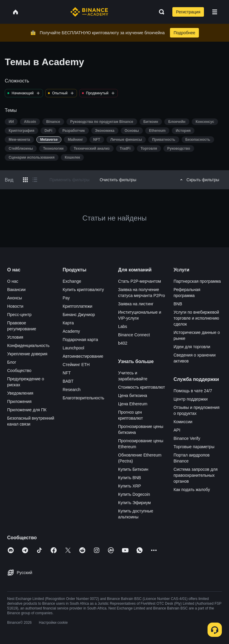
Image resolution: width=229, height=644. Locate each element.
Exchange (72, 281)
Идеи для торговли (192, 347)
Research (72, 390)
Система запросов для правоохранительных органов (196, 475)
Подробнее (184, 33)
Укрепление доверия (27, 354)
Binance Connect (134, 335)
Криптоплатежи (78, 306)
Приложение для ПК (27, 410)
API (177, 430)
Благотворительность (83, 398)
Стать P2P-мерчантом (140, 281)
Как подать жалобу (192, 490)
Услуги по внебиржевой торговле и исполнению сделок (196, 318)
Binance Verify (187, 438)
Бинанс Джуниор (79, 315)
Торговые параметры (194, 447)
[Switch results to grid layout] (25, 180)
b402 (123, 343)
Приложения (19, 401)
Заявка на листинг (136, 304)
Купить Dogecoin (134, 494)
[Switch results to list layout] (35, 180)
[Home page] (89, 12)
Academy (71, 331)
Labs (123, 326)
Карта (68, 323)
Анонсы (15, 298)
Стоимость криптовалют (141, 387)
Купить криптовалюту (83, 290)
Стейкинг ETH (76, 365)
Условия (15, 337)
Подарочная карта (80, 340)
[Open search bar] (160, 12)
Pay (66, 298)
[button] (215, 12)
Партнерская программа (197, 281)
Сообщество (19, 371)
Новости (15, 306)
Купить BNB (130, 478)
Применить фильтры (69, 180)
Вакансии (16, 290)
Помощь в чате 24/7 (193, 391)
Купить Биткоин (133, 469)
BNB (178, 304)
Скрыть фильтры (199, 180)
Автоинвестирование (83, 356)
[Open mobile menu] (215, 12)
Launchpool (73, 348)
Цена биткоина (133, 396)
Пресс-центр (19, 315)
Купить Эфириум (134, 503)
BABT (68, 381)
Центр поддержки (191, 399)
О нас (13, 281)
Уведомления (20, 393)
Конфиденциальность (28, 346)
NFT (67, 373)
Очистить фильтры (118, 180)
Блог (12, 362)
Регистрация (188, 12)
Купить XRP (130, 486)
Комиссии (183, 422)
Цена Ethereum (133, 404)
